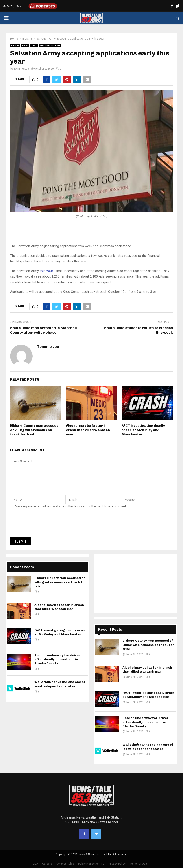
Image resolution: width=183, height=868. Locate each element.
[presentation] (44, 524)
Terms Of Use (138, 864)
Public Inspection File (91, 864)
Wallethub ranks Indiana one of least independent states (60, 684)
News (34, 46)
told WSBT (47, 271)
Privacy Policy (117, 864)
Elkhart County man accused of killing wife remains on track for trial (34, 430)
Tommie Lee (21, 69)
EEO (35, 864)
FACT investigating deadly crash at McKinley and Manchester (143, 430)
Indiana (15, 46)
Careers (47, 864)
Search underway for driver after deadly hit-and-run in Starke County (57, 659)
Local (25, 46)
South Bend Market (50, 46)
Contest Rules (65, 864)
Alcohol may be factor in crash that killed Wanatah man (88, 430)
